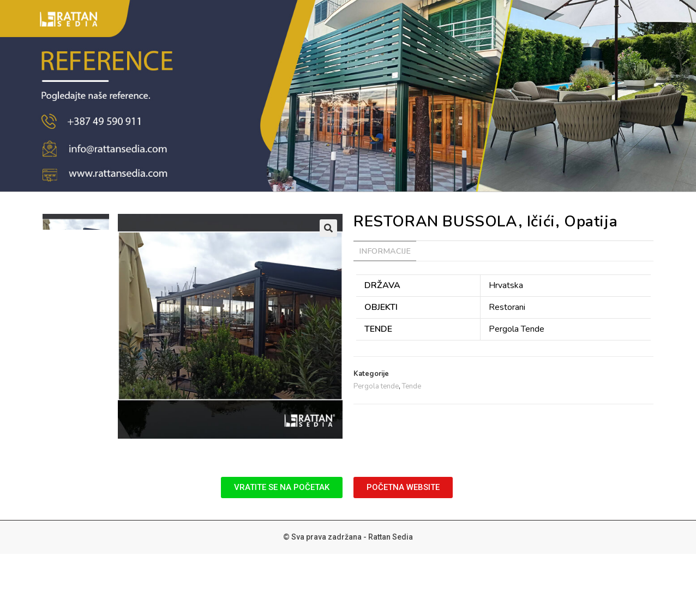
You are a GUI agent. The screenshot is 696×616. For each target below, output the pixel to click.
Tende (412, 386)
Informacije (385, 251)
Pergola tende (376, 386)
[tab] (385, 251)
